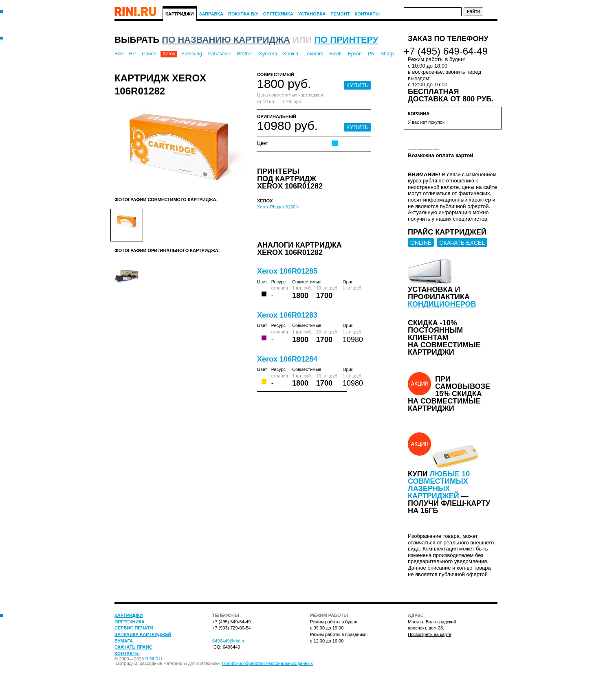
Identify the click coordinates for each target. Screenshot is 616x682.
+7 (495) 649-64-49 (446, 51)
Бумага (124, 641)
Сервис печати (134, 628)
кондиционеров (442, 304)
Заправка (211, 14)
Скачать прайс (133, 647)
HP (133, 54)
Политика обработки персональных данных (267, 663)
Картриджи (180, 14)
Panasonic (220, 54)
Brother (245, 54)
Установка (312, 14)
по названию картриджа (226, 40)
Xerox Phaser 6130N (278, 207)
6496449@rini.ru (229, 641)
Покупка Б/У (243, 14)
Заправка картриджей (143, 634)
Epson (355, 54)
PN (371, 54)
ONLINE (421, 243)
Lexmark (314, 54)
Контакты (367, 14)
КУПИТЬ (357, 85)
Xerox (169, 54)
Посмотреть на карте (430, 634)
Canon (149, 54)
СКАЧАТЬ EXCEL (462, 243)
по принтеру (346, 40)
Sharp (387, 54)
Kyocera (268, 54)
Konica (291, 54)
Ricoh (335, 54)
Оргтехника (278, 14)
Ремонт (340, 14)
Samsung (192, 54)
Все (119, 54)
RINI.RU (153, 659)
